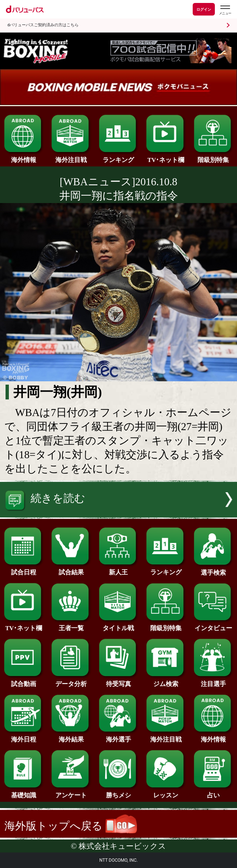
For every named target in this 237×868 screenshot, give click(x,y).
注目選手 (214, 681)
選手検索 (214, 570)
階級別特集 (214, 157)
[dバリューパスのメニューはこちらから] (225, 10)
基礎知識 (24, 792)
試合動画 (24, 681)
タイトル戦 (119, 625)
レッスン (166, 792)
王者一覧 (71, 625)
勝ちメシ (119, 792)
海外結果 (71, 737)
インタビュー (214, 625)
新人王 (119, 569)
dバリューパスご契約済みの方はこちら (43, 25)
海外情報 (24, 157)
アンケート (71, 792)
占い (214, 792)
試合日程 (24, 569)
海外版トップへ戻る (71, 826)
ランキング (119, 157)
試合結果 (71, 569)
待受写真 (119, 681)
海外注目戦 (71, 157)
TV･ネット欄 (166, 157)
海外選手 (119, 737)
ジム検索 (166, 681)
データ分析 (71, 681)
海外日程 (24, 737)
